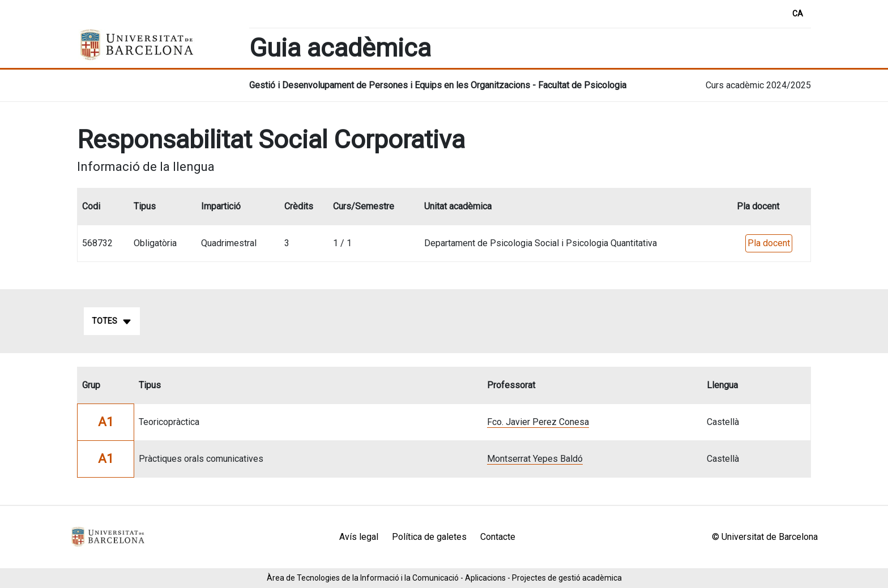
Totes (112, 321)
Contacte (498, 537)
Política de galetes (429, 537)
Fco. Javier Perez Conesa (538, 422)
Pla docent (769, 243)
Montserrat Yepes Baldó (535, 459)
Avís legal (359, 537)
